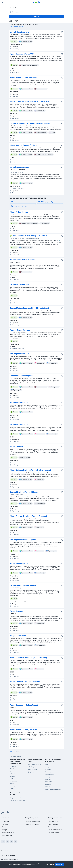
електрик (48, 779)
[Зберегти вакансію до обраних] (62, 32)
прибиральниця (50, 774)
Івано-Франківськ (15, 786)
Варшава (13, 776)
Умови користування (8, 855)
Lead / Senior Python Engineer (22, 376)
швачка (47, 787)
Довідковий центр (8, 833)
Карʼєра (4, 830)
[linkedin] (11, 842)
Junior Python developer (19, 167)
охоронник (48, 784)
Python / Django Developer (20, 330)
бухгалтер (48, 772)
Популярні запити (54, 821)
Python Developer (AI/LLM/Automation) (25, 681)
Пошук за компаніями (55, 830)
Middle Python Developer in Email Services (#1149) (29, 101)
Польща (12, 774)
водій (47, 764)
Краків (12, 769)
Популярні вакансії (15, 798)
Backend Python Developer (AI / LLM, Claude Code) (29, 308)
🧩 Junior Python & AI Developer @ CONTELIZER (28, 236)
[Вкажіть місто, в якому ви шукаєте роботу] (36, 12)
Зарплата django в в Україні (53, 789)
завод (47, 767)
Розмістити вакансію (32, 824)
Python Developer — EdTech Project (24, 705)
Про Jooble (6, 821)
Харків (12, 783)
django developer (32, 769)
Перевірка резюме (54, 833)
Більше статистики (18, 27)
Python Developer (17, 446)
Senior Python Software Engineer (23, 540)
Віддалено (13, 766)
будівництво (49, 782)
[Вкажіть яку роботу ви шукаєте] (36, 7)
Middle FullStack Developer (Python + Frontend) (28, 516)
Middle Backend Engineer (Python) (23, 145)
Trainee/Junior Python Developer (23, 260)
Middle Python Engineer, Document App (25, 730)
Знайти (36, 16)
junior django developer (34, 767)
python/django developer (35, 764)
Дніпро (12, 788)
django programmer (33, 772)
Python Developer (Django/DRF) (22, 54)
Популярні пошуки (17, 756)
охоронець (48, 769)
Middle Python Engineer (19, 212)
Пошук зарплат (53, 824)
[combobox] (6, 851)
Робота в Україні (7, 835)
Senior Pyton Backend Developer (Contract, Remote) (30, 123)
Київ (11, 771)
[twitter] (7, 842)
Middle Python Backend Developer (23, 78)
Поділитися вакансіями (32, 821)
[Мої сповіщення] (71, 2)
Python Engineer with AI (19, 563)
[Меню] (2, 2)
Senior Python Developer (20, 284)
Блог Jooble (52, 827)
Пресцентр (6, 827)
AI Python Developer (18, 636)
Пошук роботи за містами (17, 800)
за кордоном (14, 781)
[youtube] (16, 842)
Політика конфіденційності (10, 859)
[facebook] (3, 842)
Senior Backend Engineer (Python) (23, 585)
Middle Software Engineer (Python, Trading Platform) (30, 470)
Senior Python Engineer (19, 402)
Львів (11, 779)
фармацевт (48, 777)
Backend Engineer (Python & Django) (24, 492)
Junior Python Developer (19, 32)
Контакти (5, 824)
